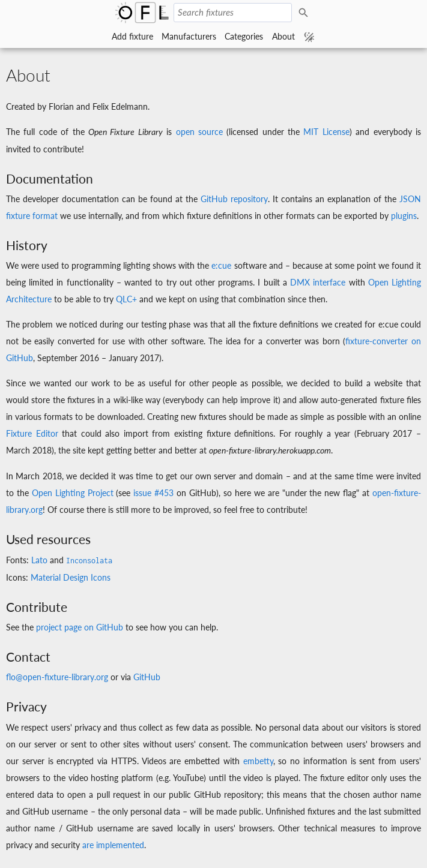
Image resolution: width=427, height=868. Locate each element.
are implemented (113, 845)
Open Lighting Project (73, 493)
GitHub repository (234, 199)
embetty (258, 761)
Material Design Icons (71, 577)
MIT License (326, 132)
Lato (39, 560)
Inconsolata (89, 561)
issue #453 (153, 493)
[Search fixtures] (233, 12)
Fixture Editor (32, 433)
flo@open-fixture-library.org (57, 677)
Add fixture (132, 36)
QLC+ (126, 299)
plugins (404, 216)
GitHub (147, 677)
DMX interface (318, 282)
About (283, 36)
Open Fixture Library (141, 13)
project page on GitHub (80, 627)
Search (305, 13)
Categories (244, 36)
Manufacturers (189, 36)
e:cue (221, 265)
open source (199, 132)
